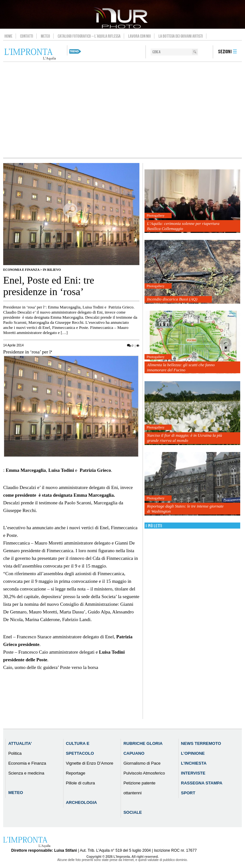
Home (8, 36)
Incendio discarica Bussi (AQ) (172, 299)
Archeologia (81, 802)
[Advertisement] (122, 110)
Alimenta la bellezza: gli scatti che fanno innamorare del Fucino (181, 367)
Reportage (75, 773)
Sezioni (225, 52)
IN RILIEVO (52, 270)
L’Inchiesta (194, 763)
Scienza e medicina (26, 773)
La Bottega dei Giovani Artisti (181, 36)
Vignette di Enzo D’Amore (89, 763)
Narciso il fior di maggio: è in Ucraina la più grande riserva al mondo (185, 438)
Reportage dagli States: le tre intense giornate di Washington (185, 509)
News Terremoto (201, 743)
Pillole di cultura (80, 783)
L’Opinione (193, 753)
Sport (188, 793)
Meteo (45, 36)
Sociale (133, 812)
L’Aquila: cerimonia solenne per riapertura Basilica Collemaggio (183, 226)
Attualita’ (20, 743)
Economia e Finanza (21, 270)
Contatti (27, 36)
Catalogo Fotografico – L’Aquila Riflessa (89, 36)
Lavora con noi (140, 36)
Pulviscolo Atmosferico (144, 773)
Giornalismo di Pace (142, 763)
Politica (15, 753)
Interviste (193, 773)
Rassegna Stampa (202, 783)
